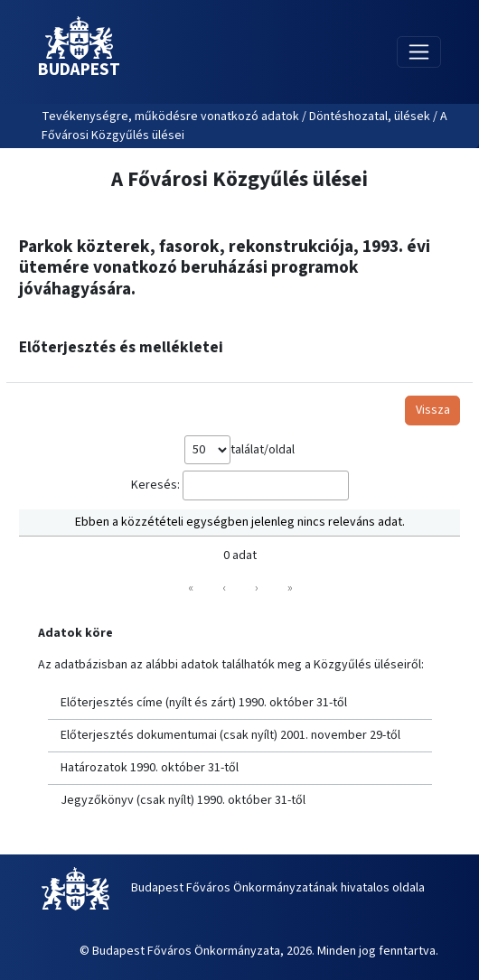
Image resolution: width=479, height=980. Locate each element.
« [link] (191, 588)
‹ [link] (224, 588)
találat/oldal (263, 450)
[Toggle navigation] (419, 52)
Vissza (433, 410)
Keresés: (155, 485)
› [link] (257, 588)
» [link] (290, 588)
